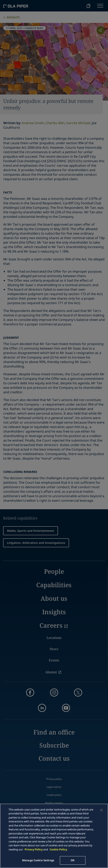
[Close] (101, 810)
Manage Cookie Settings (38, 860)
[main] (54, 836)
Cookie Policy (58, 849)
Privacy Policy (34, 849)
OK (73, 860)
